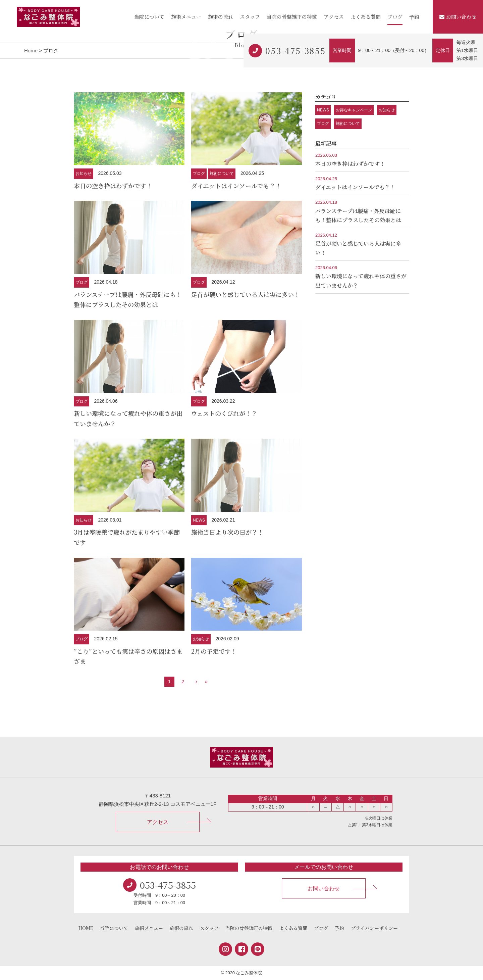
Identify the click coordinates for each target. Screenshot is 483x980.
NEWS (199, 520)
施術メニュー (186, 17)
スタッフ (250, 17)
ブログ (395, 17)
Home (31, 51)
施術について (222, 174)
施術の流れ (221, 17)
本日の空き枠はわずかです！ (113, 186)
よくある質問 (366, 17)
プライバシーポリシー (374, 928)
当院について (149, 17)
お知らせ (84, 174)
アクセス (334, 17)
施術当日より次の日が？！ (227, 532)
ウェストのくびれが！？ (224, 413)
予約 (414, 17)
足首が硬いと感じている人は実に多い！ (246, 294)
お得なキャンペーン (354, 110)
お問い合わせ (458, 17)
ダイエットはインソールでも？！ (236, 186)
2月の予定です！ (214, 651)
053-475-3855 (296, 51)
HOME (86, 928)
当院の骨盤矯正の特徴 (292, 17)
